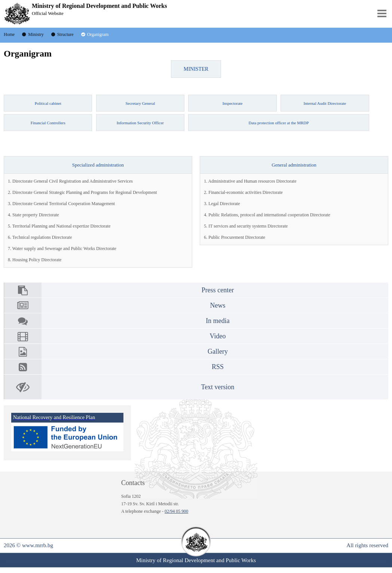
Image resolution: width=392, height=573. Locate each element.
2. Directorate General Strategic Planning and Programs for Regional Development (82, 192)
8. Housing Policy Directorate (35, 260)
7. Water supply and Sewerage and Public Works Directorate (62, 249)
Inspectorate (233, 103)
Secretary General (140, 103)
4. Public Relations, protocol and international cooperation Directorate (267, 215)
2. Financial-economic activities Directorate (243, 192)
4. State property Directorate (33, 215)
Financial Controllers (48, 123)
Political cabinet (48, 103)
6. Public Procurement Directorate (235, 237)
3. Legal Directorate (222, 204)
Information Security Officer (140, 123)
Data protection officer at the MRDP (279, 123)
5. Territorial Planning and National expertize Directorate (59, 226)
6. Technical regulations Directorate (40, 237)
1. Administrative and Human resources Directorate (250, 181)
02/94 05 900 (176, 511)
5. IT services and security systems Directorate (246, 226)
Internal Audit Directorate (325, 103)
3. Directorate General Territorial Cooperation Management (61, 204)
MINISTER (196, 69)
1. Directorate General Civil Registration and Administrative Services (70, 181)
